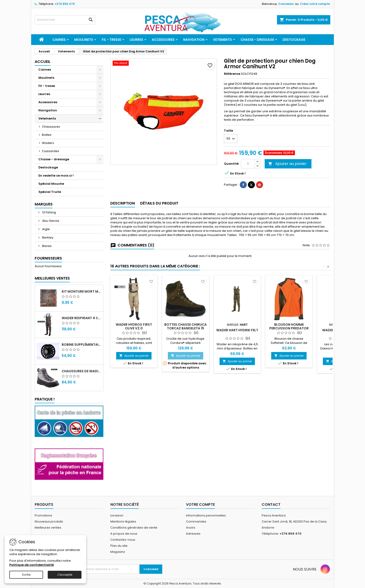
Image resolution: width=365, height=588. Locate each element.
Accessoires (163, 40)
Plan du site (119, 546)
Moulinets (84, 40)
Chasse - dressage (257, 40)
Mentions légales (123, 521)
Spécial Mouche (51, 184)
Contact (271, 504)
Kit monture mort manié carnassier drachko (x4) (81, 291)
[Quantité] (248, 164)
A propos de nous (124, 534)
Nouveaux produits (49, 521)
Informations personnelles (206, 515)
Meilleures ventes (48, 528)
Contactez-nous (123, 540)
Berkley (47, 238)
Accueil (43, 62)
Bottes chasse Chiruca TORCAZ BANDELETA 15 (186, 326)
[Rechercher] (65, 20)
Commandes (196, 521)
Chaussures (51, 127)
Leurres (136, 40)
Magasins (118, 552)
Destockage (294, 40)
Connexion (286, 4)
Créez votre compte (315, 4)
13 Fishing (49, 212)
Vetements (222, 40)
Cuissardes (51, 151)
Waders (48, 143)
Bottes (47, 135)
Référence (232, 74)
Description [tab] (123, 203)
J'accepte (65, 575)
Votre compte (200, 504)
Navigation (194, 40)
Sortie (26, 575)
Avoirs (191, 528)
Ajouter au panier (287, 164)
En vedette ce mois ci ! (56, 176)
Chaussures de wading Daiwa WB (81, 371)
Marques (44, 204)
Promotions (43, 515)
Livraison (117, 515)
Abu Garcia (50, 221)
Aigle (46, 229)
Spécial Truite (50, 192)
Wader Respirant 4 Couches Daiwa (81, 318)
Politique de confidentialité (32, 565)
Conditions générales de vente (134, 528)
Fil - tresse (111, 40)
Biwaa (46, 246)
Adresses (193, 534)
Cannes (59, 40)
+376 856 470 (65, 4)
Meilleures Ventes (52, 278)
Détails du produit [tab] (159, 203)
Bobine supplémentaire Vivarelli (81, 345)
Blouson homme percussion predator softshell (289, 328)
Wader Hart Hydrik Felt (237, 330)
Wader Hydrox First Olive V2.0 (134, 326)
